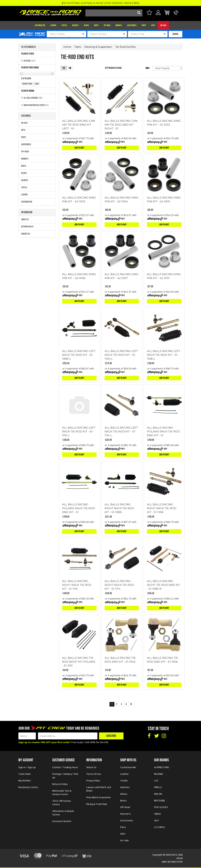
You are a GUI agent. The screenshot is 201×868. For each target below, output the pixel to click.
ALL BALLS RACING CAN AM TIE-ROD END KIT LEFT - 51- (79, 125)
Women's (119, 25)
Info (81, 142)
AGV (156, 820)
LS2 (156, 781)
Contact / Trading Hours (65, 767)
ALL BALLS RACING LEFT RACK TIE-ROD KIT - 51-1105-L (121, 355)
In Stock (30, 61)
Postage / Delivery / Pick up (65, 776)
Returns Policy (27, 227)
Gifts (153, 25)
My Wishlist (25, 781)
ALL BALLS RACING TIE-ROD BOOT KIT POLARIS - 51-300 (79, 662)
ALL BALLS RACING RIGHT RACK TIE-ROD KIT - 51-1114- (119, 585)
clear (37, 84)
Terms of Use (94, 774)
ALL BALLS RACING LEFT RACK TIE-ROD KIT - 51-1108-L (164, 355)
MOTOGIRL (160, 800)
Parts (144, 25)
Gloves (86, 25)
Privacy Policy (93, 781)
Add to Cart (79, 148)
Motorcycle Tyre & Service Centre (62, 792)
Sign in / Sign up (27, 767)
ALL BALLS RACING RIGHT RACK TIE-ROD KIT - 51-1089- (119, 508)
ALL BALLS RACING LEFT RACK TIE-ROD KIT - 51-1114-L (121, 431)
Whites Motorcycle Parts (36, 105)
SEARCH (175, 34)
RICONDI (158, 774)
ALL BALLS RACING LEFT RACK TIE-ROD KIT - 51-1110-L (79, 431)
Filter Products (29, 47)
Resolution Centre (28, 787)
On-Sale (163, 25)
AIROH (157, 814)
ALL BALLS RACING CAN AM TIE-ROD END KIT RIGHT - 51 (121, 125)
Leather (53, 25)
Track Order (25, 774)
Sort (147, 68)
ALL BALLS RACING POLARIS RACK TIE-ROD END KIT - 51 (163, 431)
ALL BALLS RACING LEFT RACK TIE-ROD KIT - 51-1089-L (79, 355)
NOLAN (158, 794)
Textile (64, 25)
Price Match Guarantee (98, 797)
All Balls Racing (33, 98)
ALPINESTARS (162, 767)
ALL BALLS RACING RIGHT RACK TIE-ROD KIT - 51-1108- (162, 508)
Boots (96, 25)
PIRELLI (158, 787)
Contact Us (26, 234)
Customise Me (40, 25)
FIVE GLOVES (161, 807)
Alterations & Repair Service (63, 813)
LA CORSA (159, 827)
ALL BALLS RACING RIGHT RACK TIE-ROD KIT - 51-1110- (77, 585)
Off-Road (107, 25)
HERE (93, 742)
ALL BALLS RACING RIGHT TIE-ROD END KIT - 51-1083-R (163, 585)
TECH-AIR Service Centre (62, 803)
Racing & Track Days (97, 804)
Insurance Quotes (62, 821)
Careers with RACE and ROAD (99, 789)
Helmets (75, 25)
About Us (25, 219)
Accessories (132, 25)
